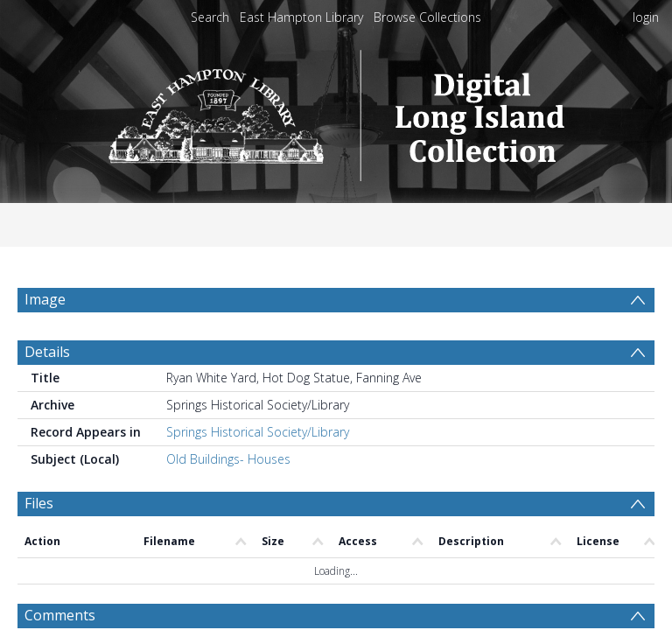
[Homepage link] (336, 111)
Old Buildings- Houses (228, 459)
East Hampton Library (301, 17)
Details (47, 352)
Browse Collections (427, 17)
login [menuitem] (646, 17)
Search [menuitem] (210, 17)
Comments (60, 615)
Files (39, 503)
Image (45, 299)
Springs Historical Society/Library (258, 432)
